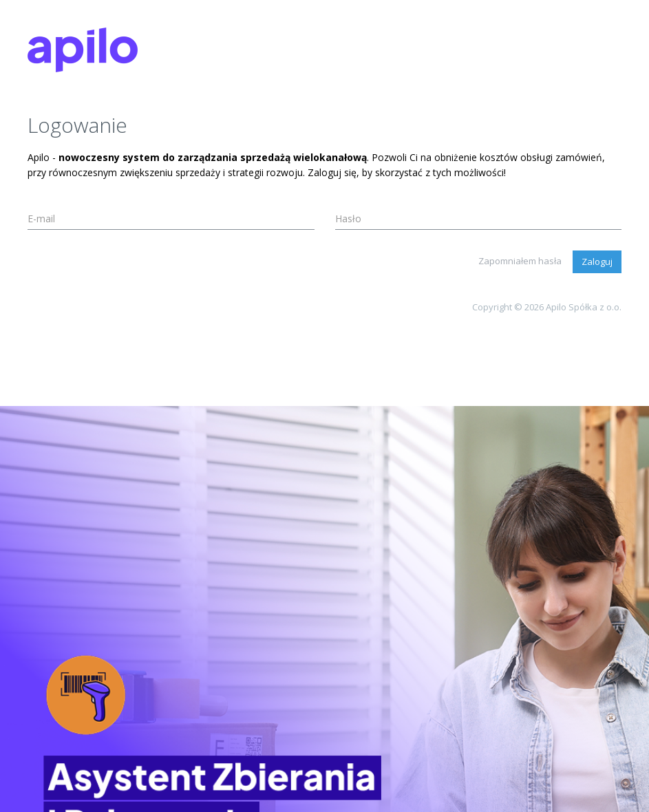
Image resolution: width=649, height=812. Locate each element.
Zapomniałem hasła (520, 261)
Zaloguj (597, 261)
